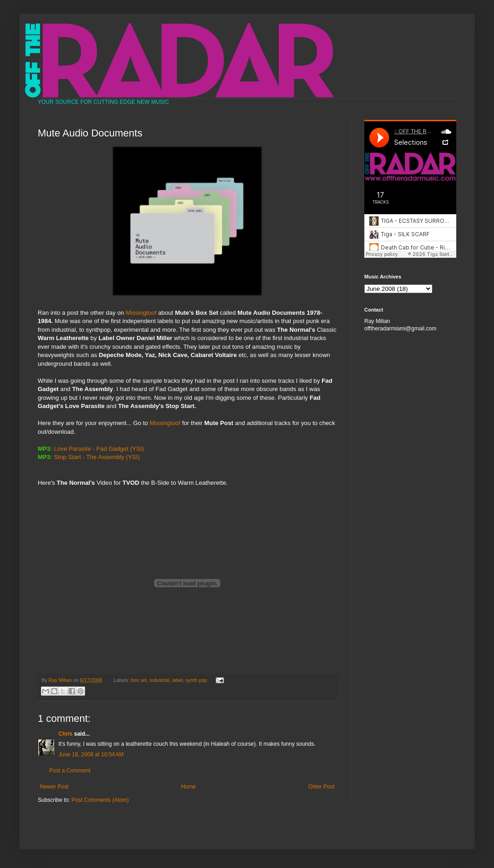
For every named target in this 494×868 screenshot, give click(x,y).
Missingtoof (141, 313)
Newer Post (54, 787)
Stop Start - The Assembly (89, 457)
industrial (159, 680)
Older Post (321, 787)
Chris (66, 734)
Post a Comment (70, 771)
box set (139, 680)
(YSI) (137, 449)
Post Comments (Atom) (100, 800)
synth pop (196, 680)
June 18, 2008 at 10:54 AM (91, 755)
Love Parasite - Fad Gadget (91, 449)
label (178, 680)
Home (189, 787)
